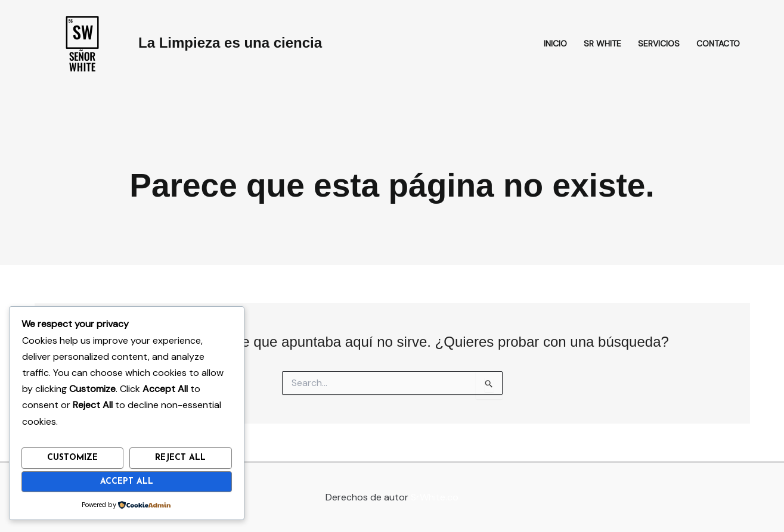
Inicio (555, 43)
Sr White (602, 43)
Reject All (180, 458)
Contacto (718, 43)
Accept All (127, 482)
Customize (72, 458)
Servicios (659, 43)
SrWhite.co (435, 497)
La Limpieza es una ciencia (230, 43)
